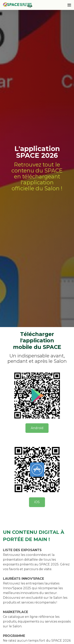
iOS (37, 502)
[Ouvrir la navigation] (69, 5)
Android (37, 428)
